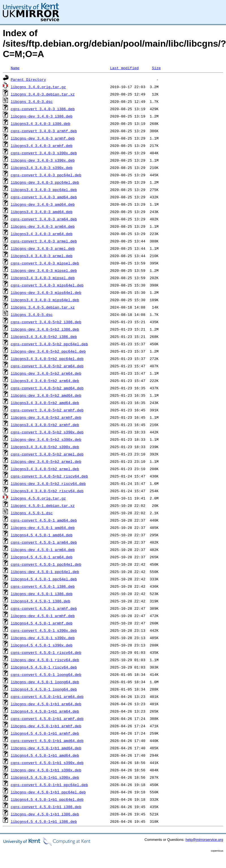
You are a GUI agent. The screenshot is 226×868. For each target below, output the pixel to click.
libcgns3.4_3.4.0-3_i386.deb (41, 123)
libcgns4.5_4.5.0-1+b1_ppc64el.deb (47, 799)
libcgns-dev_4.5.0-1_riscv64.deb (45, 660)
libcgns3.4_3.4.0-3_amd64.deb (42, 212)
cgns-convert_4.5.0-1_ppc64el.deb (46, 564)
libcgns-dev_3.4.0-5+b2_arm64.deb (46, 373)
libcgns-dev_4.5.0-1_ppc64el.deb (45, 572)
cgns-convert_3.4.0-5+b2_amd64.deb (47, 388)
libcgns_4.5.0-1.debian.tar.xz (43, 505)
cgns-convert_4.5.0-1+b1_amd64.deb (47, 741)
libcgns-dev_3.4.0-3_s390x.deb (43, 160)
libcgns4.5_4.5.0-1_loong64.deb (44, 689)
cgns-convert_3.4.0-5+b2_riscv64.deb (49, 476)
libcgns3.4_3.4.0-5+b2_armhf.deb (45, 425)
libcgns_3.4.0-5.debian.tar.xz (43, 307)
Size (156, 68)
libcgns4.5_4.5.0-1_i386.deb (41, 601)
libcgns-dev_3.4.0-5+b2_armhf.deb (46, 417)
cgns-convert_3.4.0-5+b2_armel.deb (47, 454)
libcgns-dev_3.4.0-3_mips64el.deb (46, 292)
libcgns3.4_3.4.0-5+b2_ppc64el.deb (47, 359)
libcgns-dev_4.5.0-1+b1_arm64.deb (46, 704)
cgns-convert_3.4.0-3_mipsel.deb (45, 263)
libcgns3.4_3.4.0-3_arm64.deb (42, 234)
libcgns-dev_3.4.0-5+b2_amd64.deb (46, 395)
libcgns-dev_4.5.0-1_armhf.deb (43, 616)
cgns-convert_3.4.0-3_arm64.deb (44, 219)
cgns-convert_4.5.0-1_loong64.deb (46, 674)
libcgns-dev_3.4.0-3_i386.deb (42, 116)
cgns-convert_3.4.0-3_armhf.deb (44, 131)
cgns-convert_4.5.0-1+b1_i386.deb (46, 807)
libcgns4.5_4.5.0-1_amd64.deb (42, 535)
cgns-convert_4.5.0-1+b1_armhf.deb (47, 719)
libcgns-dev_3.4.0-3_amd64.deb (43, 204)
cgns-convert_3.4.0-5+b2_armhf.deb (47, 410)
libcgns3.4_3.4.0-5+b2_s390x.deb (45, 447)
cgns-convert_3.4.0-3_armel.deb (44, 241)
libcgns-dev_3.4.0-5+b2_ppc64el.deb (48, 351)
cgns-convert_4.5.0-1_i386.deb (43, 586)
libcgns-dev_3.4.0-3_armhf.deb (43, 138)
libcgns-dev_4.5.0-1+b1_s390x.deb (46, 770)
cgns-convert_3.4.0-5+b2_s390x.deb (47, 432)
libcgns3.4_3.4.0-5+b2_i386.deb (44, 337)
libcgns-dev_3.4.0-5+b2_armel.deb (46, 461)
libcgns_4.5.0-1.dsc (32, 513)
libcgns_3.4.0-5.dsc (32, 314)
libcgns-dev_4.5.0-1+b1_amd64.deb (46, 748)
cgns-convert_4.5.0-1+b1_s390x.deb (47, 763)
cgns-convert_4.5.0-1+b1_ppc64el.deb (49, 785)
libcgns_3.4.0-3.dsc (32, 101)
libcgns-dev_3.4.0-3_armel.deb (43, 248)
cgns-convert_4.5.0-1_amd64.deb (44, 520)
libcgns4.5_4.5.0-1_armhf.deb (42, 623)
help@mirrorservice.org (204, 840)
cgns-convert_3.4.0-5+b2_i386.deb (46, 322)
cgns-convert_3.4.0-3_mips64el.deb (47, 285)
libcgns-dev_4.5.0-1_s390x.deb (43, 638)
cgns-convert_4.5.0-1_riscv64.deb (46, 652)
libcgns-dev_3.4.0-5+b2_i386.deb (45, 329)
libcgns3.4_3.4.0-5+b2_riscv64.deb (47, 491)
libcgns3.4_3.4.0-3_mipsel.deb (43, 278)
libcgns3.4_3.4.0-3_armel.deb (42, 256)
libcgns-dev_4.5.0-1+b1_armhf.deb (46, 726)
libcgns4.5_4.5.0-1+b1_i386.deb (44, 821)
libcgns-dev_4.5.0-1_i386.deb (42, 594)
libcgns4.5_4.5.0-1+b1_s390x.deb (45, 777)
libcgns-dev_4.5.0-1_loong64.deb (45, 682)
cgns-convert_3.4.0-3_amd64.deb (44, 197)
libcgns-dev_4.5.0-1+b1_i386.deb (45, 814)
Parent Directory (28, 79)
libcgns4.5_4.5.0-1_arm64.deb (42, 557)
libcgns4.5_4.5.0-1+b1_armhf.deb (45, 733)
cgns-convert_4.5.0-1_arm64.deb (44, 542)
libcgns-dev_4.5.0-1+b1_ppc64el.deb (48, 792)
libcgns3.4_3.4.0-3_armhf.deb (42, 146)
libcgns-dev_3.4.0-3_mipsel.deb (44, 270)
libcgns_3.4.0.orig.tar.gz (38, 87)
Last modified (124, 68)
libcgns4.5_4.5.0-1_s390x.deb (42, 645)
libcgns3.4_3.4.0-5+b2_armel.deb (45, 469)
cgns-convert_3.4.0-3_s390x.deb (44, 153)
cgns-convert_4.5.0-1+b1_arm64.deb (47, 696)
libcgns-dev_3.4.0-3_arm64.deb (43, 226)
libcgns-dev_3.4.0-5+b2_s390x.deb (46, 439)
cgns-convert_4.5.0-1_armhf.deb (44, 608)
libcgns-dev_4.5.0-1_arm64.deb (43, 550)
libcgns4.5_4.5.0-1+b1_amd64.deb (45, 755)
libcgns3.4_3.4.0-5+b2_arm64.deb (45, 381)
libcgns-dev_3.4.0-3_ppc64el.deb (45, 182)
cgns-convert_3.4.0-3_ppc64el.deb (46, 175)
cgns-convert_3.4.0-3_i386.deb (43, 109)
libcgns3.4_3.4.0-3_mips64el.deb (45, 300)
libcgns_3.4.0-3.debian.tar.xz (43, 94)
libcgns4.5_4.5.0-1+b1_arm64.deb (45, 711)
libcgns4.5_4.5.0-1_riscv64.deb (44, 667)
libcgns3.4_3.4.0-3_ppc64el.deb (44, 190)
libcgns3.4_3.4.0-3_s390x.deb (42, 168)
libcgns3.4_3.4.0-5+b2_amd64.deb (45, 403)
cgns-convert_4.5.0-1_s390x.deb (44, 630)
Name (15, 68)
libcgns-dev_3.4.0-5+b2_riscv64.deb (48, 483)
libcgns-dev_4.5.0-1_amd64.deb (43, 528)
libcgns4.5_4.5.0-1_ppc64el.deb (44, 579)
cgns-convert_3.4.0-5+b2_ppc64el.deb (49, 344)
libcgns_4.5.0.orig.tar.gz (38, 498)
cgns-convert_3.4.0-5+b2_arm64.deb (47, 366)
